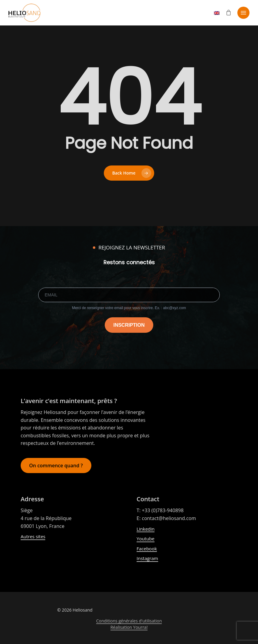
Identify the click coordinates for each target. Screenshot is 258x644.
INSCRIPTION (129, 325)
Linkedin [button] (146, 529)
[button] (243, 13)
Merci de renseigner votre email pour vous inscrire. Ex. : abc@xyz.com (129, 308)
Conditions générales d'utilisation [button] (129, 621)
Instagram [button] (147, 558)
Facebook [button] (147, 549)
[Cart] (228, 13)
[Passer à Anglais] (217, 15)
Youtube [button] (146, 539)
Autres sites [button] (33, 536)
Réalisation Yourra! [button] (129, 627)
